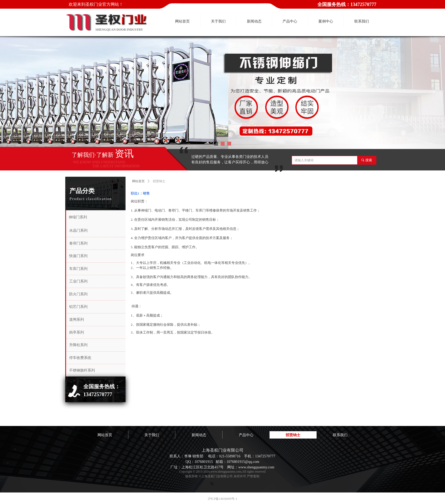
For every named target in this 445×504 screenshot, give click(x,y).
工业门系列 (78, 281)
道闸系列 (77, 320)
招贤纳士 (159, 181)
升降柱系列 (78, 345)
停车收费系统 (80, 358)
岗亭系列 (77, 332)
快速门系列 (78, 256)
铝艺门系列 (78, 307)
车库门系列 (78, 269)
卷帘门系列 (78, 243)
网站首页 (138, 181)
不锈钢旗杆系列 (82, 370)
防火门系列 (78, 294)
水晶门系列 (78, 231)
